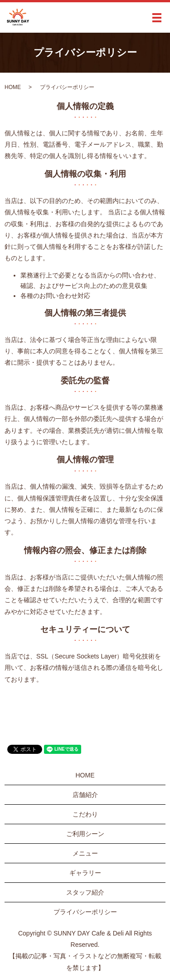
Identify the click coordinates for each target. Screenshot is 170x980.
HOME (13, 87)
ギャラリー (85, 873)
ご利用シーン (85, 834)
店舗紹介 (85, 795)
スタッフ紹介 (85, 892)
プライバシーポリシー (85, 912)
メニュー (85, 853)
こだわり (85, 814)
